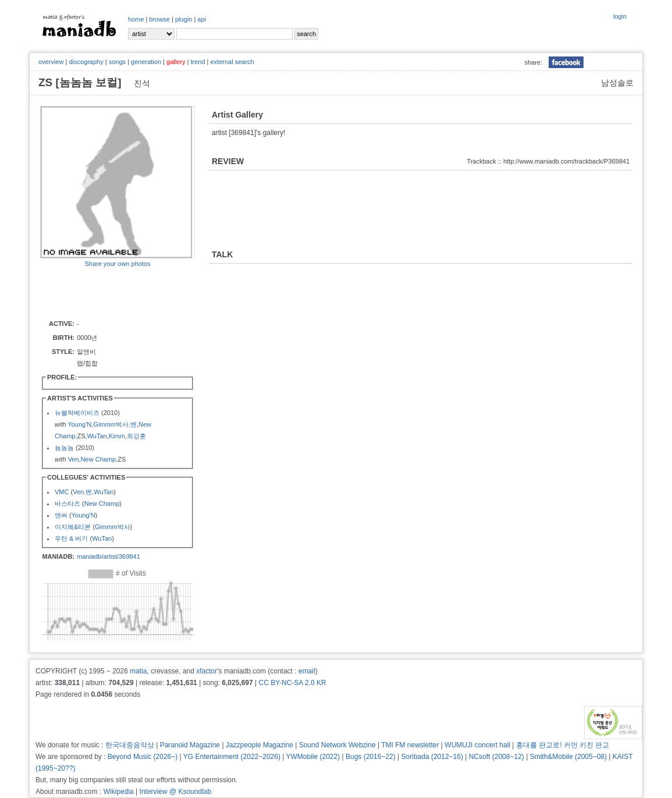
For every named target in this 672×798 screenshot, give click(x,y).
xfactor (207, 671)
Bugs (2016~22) (371, 757)
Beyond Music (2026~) (143, 757)
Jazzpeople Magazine (259, 745)
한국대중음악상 (130, 745)
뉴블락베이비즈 (77, 413)
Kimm (117, 436)
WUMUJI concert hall (477, 745)
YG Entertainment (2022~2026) (232, 757)
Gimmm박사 (111, 424)
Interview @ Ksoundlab (176, 792)
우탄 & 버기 (71, 538)
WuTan (97, 436)
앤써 (61, 515)
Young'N (79, 424)
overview (51, 62)
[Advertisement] (108, 293)
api (202, 19)
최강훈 (136, 436)
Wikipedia (119, 792)
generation (146, 62)
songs (117, 62)
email (307, 671)
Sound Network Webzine (337, 745)
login (620, 16)
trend (198, 62)
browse (160, 19)
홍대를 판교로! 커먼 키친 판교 (563, 745)
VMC (62, 492)
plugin (184, 19)
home (136, 19)
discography (86, 62)
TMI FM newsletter (410, 745)
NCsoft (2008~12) (497, 757)
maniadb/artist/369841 (109, 556)
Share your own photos (117, 264)
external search (232, 62)
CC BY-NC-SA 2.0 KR (292, 683)
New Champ (99, 459)
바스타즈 (67, 503)
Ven (74, 459)
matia (138, 671)
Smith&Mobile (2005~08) (568, 757)
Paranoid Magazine (190, 745)
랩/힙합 (87, 363)
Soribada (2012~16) (432, 757)
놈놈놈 (64, 448)
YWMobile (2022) (313, 757)
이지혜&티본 (73, 527)
